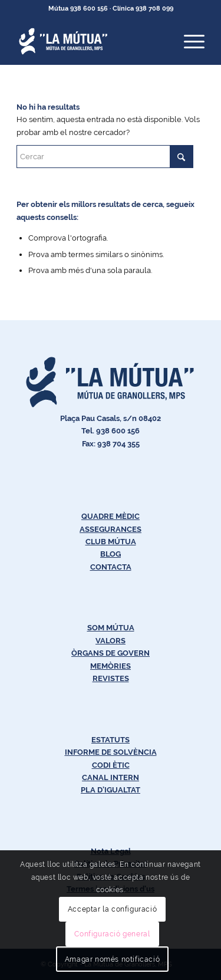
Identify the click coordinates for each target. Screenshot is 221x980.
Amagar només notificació (112, 959)
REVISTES (111, 678)
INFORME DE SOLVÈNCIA (111, 752)
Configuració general (112, 934)
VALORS (111, 641)
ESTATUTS (111, 740)
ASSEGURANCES (111, 529)
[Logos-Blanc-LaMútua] (92, 41)
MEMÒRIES (111, 666)
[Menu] (188, 41)
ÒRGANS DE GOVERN (111, 653)
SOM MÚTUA (111, 628)
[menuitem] (188, 41)
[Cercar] (105, 157)
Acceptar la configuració (112, 909)
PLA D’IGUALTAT (111, 790)
